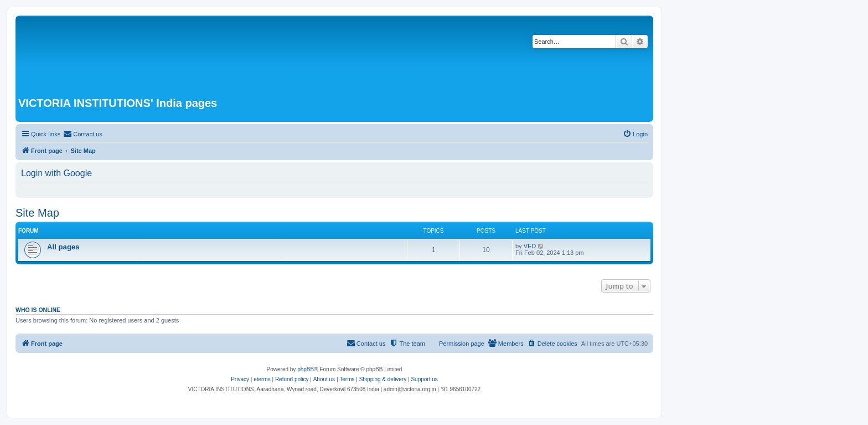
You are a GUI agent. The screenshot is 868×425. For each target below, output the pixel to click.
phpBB (306, 369)
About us (324, 379)
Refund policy (292, 379)
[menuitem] (83, 134)
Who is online (38, 310)
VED (530, 246)
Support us (424, 379)
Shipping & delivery (383, 379)
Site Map (37, 213)
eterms (262, 379)
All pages (63, 247)
